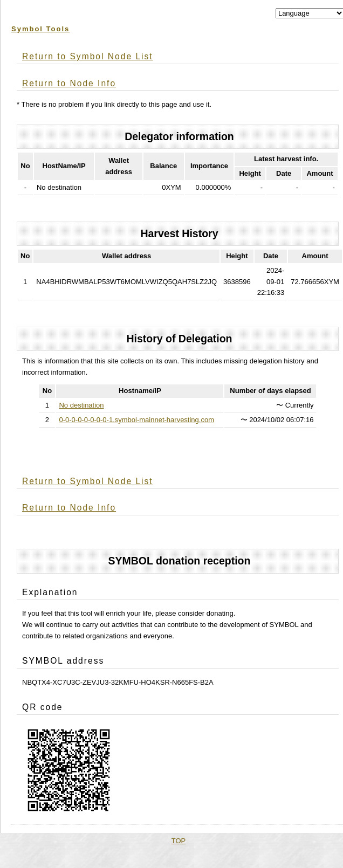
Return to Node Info (69, 83)
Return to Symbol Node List (88, 56)
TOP (179, 841)
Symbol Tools (40, 29)
